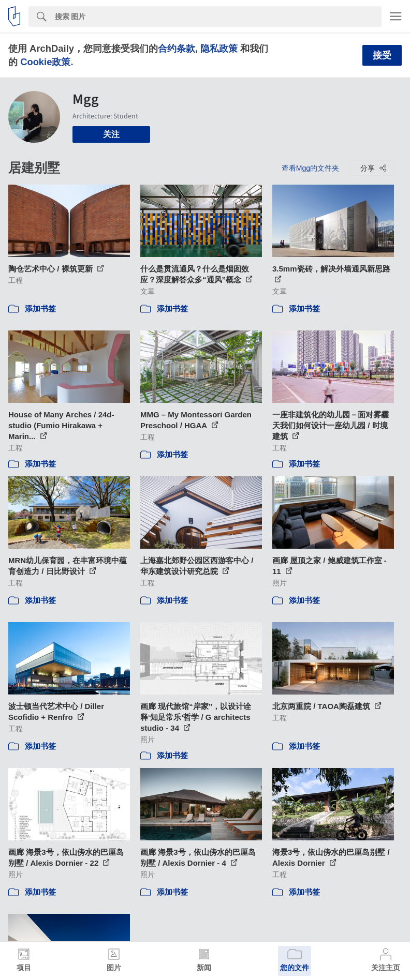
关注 (111, 134)
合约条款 (177, 48)
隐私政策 (219, 48)
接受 (382, 55)
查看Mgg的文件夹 (310, 168)
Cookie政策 (45, 62)
